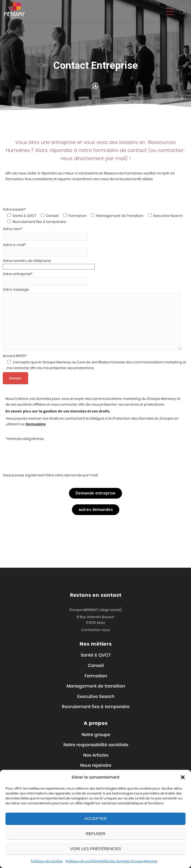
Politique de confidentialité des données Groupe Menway (112, 861)
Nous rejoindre (96, 765)
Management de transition (96, 686)
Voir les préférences (95, 849)
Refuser (95, 834)
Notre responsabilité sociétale (96, 745)
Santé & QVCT (96, 655)
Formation (96, 676)
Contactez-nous (95, 630)
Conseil (96, 665)
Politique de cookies (47, 861)
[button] (183, 777)
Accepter (95, 818)
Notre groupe (96, 735)
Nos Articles (96, 755)
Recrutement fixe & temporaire (96, 707)
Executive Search (96, 696)
